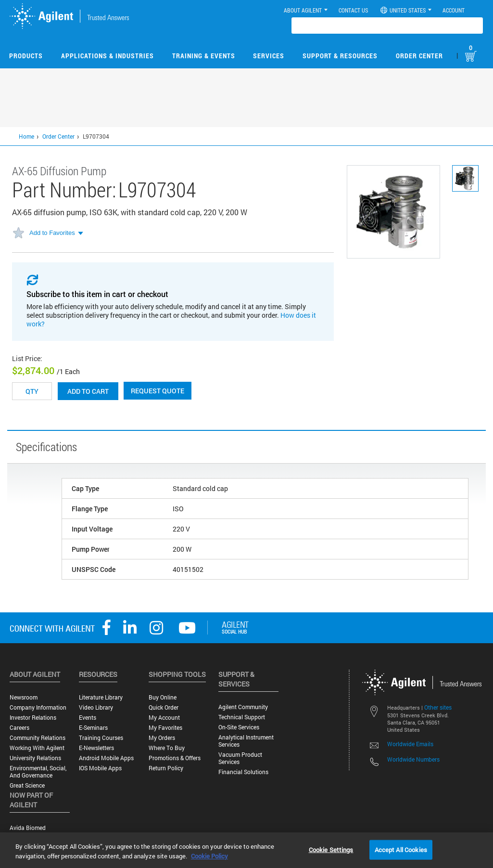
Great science (27, 785)
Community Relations (38, 738)
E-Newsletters (96, 748)
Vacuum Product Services (240, 758)
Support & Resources (340, 56)
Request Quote (158, 391)
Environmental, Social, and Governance (38, 772)
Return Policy (166, 768)
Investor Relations (33, 718)
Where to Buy (167, 748)
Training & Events (204, 56)
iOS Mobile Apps (100, 768)
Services (269, 56)
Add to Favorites (52, 233)
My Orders (162, 738)
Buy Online (163, 697)
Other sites (438, 707)
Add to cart (88, 391)
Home (26, 136)
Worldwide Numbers (413, 759)
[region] (246, 850)
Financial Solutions (243, 772)
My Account (164, 718)
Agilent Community (243, 707)
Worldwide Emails (410, 744)
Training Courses (101, 738)
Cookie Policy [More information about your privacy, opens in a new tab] (209, 856)
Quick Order (164, 707)
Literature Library (101, 697)
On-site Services (239, 727)
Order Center (419, 56)
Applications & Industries (107, 56)
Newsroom (24, 697)
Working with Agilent (37, 748)
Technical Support (242, 717)
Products (26, 56)
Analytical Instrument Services (246, 741)
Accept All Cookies (401, 849)
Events (88, 718)
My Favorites (165, 728)
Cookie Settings (331, 849)
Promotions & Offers (175, 758)
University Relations (35, 758)
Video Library (96, 707)
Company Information (38, 707)
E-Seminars (93, 728)
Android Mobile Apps (106, 758)
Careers (19, 728)
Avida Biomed (28, 828)
